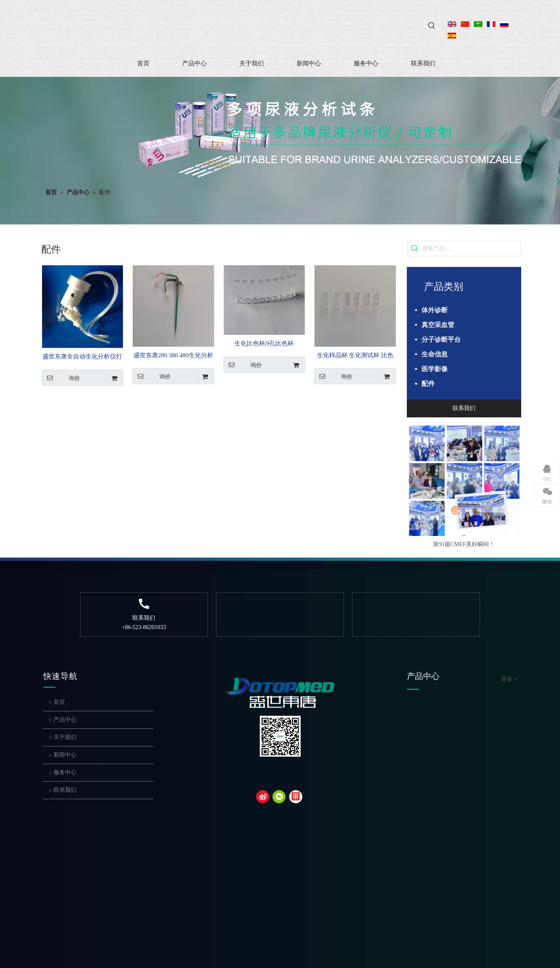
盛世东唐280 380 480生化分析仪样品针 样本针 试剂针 (173, 356)
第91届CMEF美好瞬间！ (464, 544)
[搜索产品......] (471, 249)
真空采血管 (438, 325)
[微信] (279, 797)
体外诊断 (435, 310)
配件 (428, 384)
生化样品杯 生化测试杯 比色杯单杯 (355, 356)
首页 (59, 702)
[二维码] (280, 736)
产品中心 (65, 720)
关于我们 (65, 737)
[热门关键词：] (432, 26)
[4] (375, 132)
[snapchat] (296, 797)
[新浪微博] (263, 797)
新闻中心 (65, 755)
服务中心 (65, 772)
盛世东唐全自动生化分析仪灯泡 (82, 357)
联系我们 (464, 408)
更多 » (509, 679)
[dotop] (280, 693)
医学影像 (435, 369)
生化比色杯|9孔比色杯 (264, 343)
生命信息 (435, 354)
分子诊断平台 (441, 339)
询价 (61, 378)
